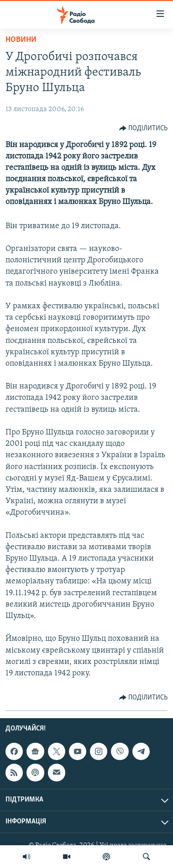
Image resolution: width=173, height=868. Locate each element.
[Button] (144, 128)
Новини (21, 40)
